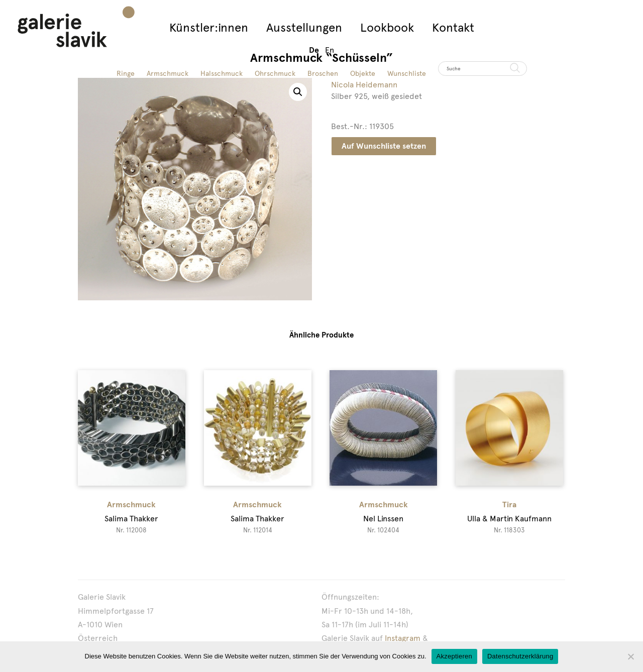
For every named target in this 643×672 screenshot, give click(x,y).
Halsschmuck (222, 73)
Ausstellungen (304, 27)
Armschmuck (168, 73)
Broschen (323, 73)
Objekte (363, 73)
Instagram (403, 638)
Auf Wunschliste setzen (384, 146)
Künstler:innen (209, 27)
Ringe (126, 73)
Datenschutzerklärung (520, 656)
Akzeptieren (454, 656)
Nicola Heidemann (364, 85)
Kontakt (453, 27)
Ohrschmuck (275, 73)
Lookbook (387, 27)
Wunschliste (407, 73)
